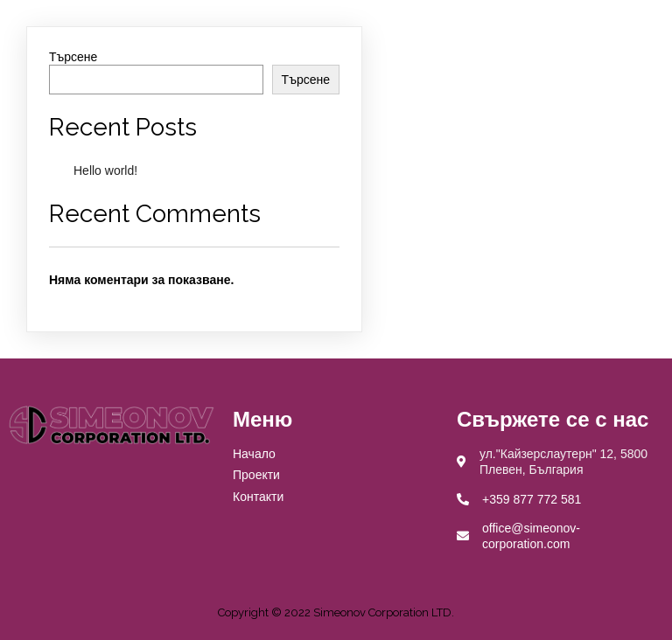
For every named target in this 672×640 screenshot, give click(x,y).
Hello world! (105, 170)
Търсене (73, 57)
